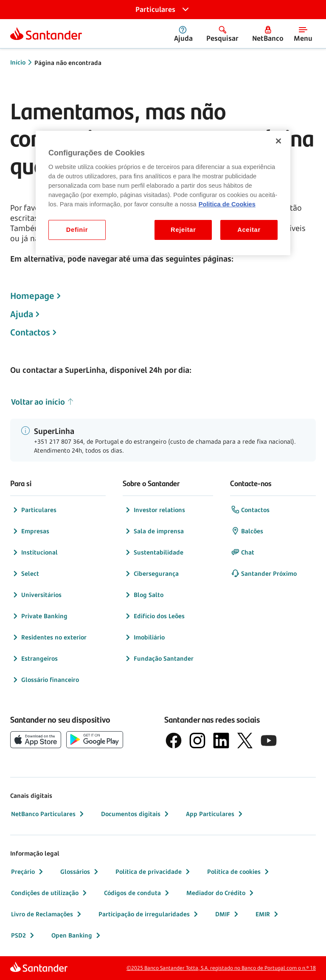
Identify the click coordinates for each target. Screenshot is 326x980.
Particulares (34, 510)
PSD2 (24, 935)
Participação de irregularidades (149, 914)
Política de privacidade (154, 872)
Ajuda (22, 314)
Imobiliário (144, 637)
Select (25, 574)
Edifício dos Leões (154, 616)
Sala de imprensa (154, 531)
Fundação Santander (159, 659)
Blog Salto (143, 595)
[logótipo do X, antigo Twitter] (245, 741)
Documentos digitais (136, 814)
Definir (77, 230)
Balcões (247, 531)
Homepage (32, 296)
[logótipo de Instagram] (197, 741)
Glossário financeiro (45, 680)
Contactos (30, 332)
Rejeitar (183, 230)
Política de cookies (239, 872)
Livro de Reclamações (47, 914)
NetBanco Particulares (48, 814)
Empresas (30, 531)
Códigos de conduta (138, 893)
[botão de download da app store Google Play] (95, 740)
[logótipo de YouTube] (269, 741)
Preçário (28, 872)
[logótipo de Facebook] (174, 741)
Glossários (80, 872)
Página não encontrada (68, 63)
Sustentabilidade (153, 552)
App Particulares (215, 814)
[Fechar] (278, 141)
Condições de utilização (50, 893)
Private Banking (39, 616)
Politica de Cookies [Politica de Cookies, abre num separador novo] (227, 204)
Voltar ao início (43, 402)
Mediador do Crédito (221, 893)
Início (18, 62)
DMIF (228, 914)
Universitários (36, 595)
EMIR (268, 914)
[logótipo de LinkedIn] (221, 741)
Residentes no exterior (49, 637)
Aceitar (249, 230)
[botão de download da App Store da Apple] (36, 740)
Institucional (34, 552)
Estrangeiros (34, 659)
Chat (243, 552)
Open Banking (77, 935)
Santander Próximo (264, 574)
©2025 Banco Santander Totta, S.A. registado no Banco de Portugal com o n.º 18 (221, 968)
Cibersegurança (151, 574)
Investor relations (154, 510)
